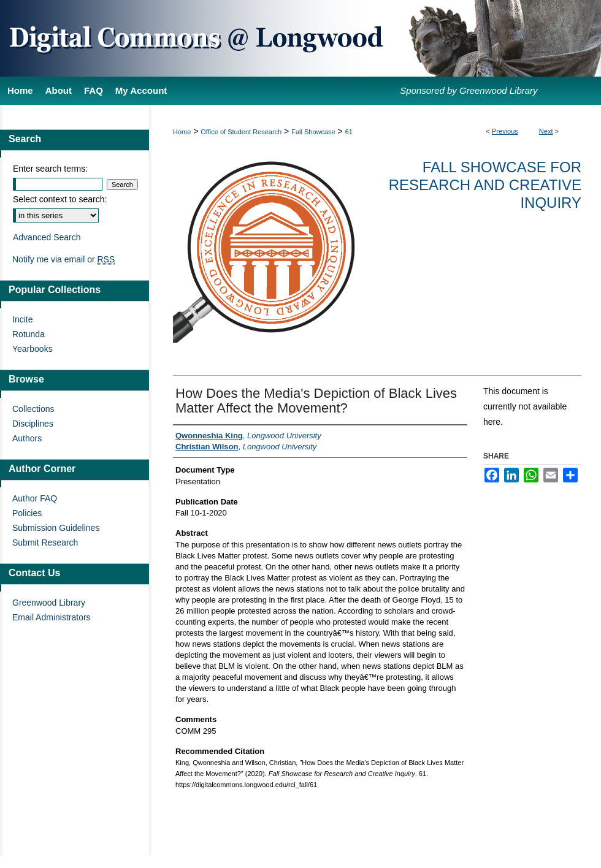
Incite (22, 319)
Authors (27, 438)
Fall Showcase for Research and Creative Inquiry (485, 185)
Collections (33, 409)
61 (349, 132)
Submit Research (45, 542)
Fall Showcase (313, 132)
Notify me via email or (63, 259)
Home (182, 132)
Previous (505, 131)
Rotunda (29, 334)
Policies (27, 513)
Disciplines (33, 424)
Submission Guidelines (56, 528)
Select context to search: (60, 199)
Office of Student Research (241, 132)
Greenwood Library (49, 603)
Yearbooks (33, 349)
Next (546, 131)
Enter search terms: (50, 169)
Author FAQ (35, 498)
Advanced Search (47, 237)
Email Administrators (52, 617)
